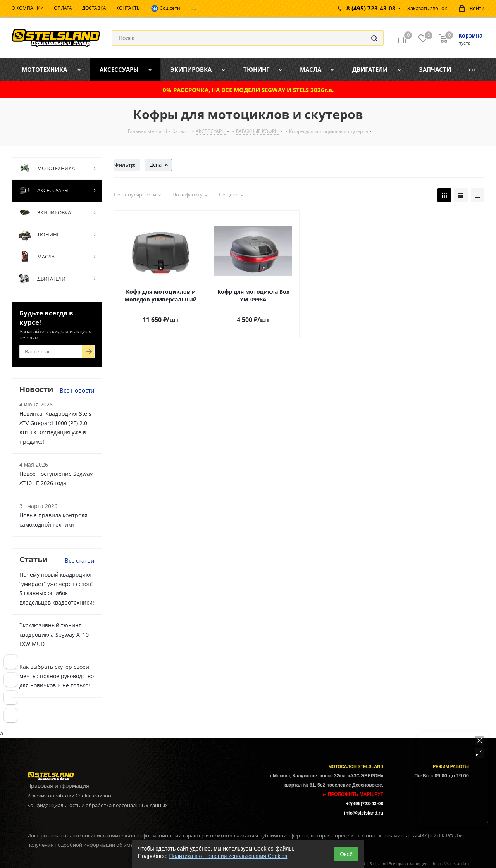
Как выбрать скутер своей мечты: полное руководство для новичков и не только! (57, 676)
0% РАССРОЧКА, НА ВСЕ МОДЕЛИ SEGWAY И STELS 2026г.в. (248, 90)
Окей (346, 854)
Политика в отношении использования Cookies (228, 856)
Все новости (77, 390)
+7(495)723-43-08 (365, 804)
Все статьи (80, 560)
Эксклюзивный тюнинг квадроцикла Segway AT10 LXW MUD (54, 635)
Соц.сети (165, 9)
